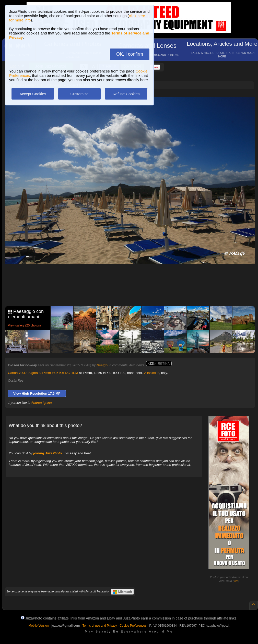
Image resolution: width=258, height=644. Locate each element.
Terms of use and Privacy (100, 626)
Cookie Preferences (133, 626)
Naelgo (102, 365)
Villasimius (151, 373)
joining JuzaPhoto (48, 453)
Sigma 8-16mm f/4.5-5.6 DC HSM (53, 373)
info (236, 581)
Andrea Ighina (42, 403)
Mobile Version (39, 626)
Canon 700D (17, 373)
